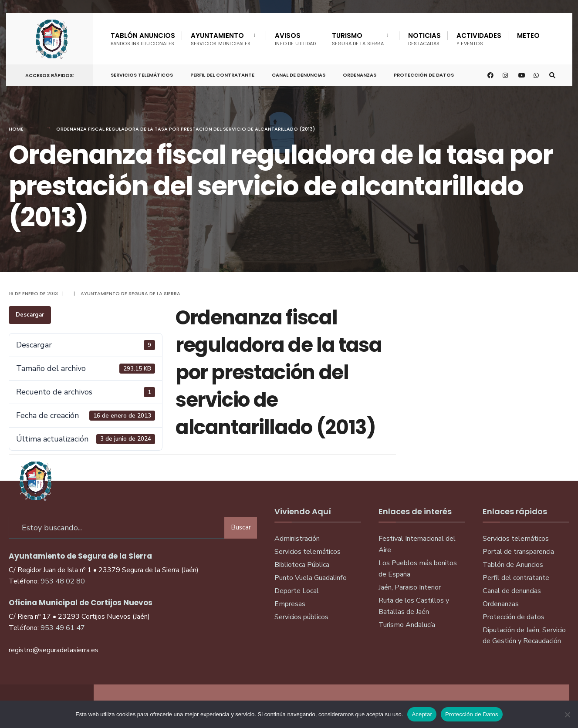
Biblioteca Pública (302, 565)
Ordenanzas (360, 73)
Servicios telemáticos (142, 73)
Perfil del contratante (516, 578)
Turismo (358, 39)
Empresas (290, 604)
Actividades (479, 39)
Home (16, 129)
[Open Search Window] (551, 74)
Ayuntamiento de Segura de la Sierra (130, 293)
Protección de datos (514, 617)
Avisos (296, 39)
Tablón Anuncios (143, 39)
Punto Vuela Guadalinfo (311, 578)
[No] (567, 715)
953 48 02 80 (63, 580)
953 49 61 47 (63, 627)
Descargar (30, 315)
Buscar (241, 526)
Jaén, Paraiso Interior (410, 587)
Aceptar (422, 714)
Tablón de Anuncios (513, 565)
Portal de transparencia (518, 552)
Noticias (424, 39)
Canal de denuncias (299, 73)
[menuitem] (224, 37)
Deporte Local (297, 591)
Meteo (528, 35)
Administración (297, 539)
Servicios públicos (301, 617)
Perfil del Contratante (222, 73)
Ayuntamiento (221, 39)
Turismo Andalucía (407, 625)
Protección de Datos (424, 73)
